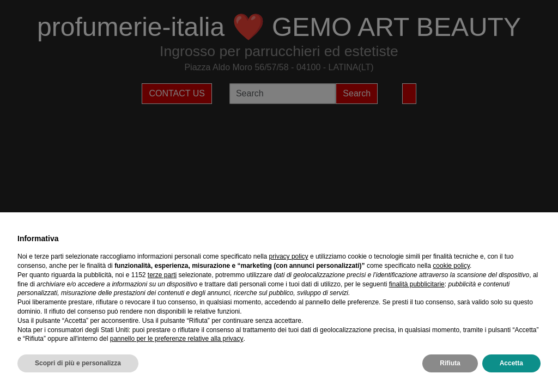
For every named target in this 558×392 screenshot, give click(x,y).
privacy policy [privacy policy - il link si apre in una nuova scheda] (289, 256)
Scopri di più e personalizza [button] (78, 363)
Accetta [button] (511, 363)
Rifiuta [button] (450, 363)
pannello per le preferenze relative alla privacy (177, 339)
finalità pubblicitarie (417, 284)
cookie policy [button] (451, 266)
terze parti (162, 275)
